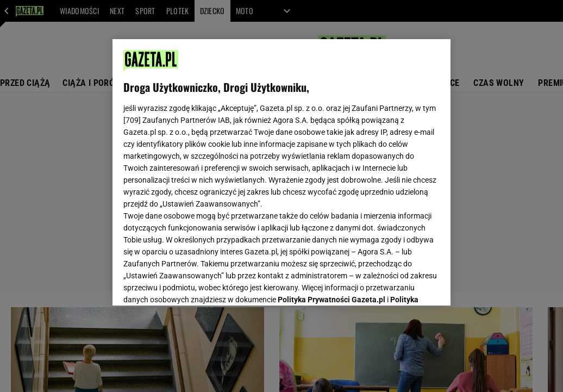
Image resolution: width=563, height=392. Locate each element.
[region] (281, 172)
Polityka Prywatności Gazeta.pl (331, 161)
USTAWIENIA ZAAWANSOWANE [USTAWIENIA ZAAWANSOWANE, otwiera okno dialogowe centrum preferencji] (195, 284)
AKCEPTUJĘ (403, 284)
